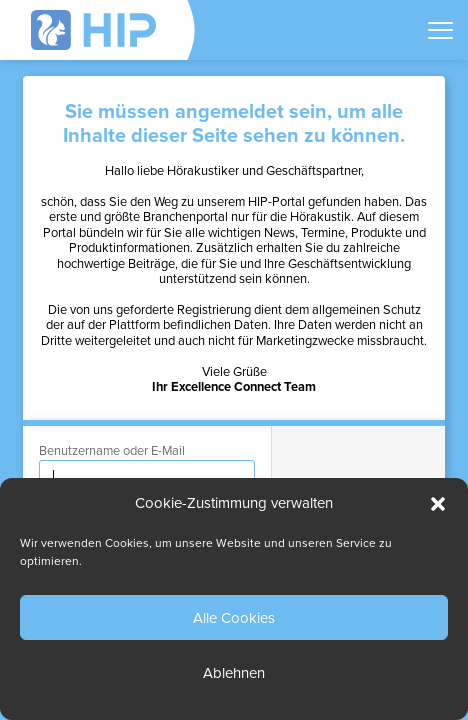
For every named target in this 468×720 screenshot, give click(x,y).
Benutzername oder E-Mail (112, 451)
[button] (438, 504)
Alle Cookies (234, 618)
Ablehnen (234, 673)
